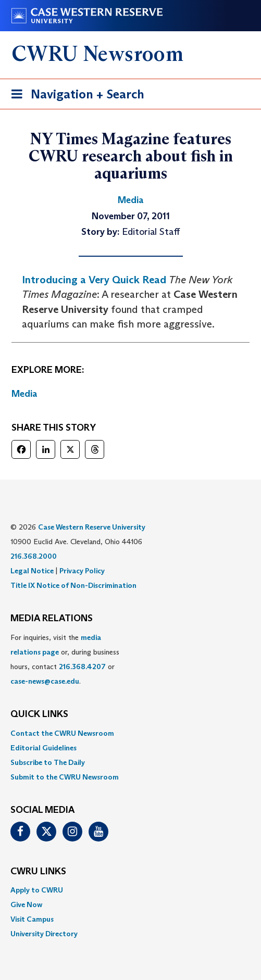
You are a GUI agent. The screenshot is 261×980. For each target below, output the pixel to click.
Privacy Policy (82, 571)
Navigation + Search (74, 96)
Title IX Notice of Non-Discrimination (73, 585)
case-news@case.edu (45, 681)
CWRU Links (38, 872)
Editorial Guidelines (43, 748)
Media (24, 394)
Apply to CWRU (37, 890)
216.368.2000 (34, 556)
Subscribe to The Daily (48, 762)
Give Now (26, 904)
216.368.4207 (82, 667)
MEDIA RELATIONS (52, 619)
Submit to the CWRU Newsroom (65, 777)
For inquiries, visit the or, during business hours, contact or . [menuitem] (65, 659)
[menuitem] (130, 733)
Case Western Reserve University (92, 527)
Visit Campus (32, 919)
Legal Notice (32, 571)
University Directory (44, 934)
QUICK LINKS (39, 714)
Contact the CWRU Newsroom (62, 733)
